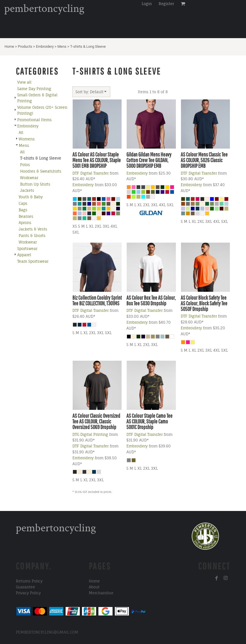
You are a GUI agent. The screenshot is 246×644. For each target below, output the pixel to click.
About (94, 587)
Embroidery (45, 46)
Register (166, 4)
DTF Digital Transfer (90, 173)
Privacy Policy (28, 593)
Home (9, 46)
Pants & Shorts (32, 236)
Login (147, 4)
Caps (23, 203)
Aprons (25, 223)
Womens (27, 139)
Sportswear (27, 249)
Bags (23, 210)
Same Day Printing (34, 89)
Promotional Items (34, 120)
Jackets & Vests (33, 229)
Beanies (26, 216)
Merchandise (101, 593)
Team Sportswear (33, 261)
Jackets (27, 190)
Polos (25, 165)
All (21, 132)
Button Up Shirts (35, 184)
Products (25, 46)
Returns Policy (29, 581)
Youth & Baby (31, 197)
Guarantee (25, 587)
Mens (62, 46)
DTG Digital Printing (90, 434)
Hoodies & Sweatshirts (41, 171)
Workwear (29, 178)
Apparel (24, 255)
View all (24, 82)
